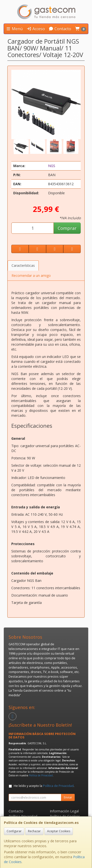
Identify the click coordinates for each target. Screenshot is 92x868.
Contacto (60, 29)
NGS (52, 166)
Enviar (68, 797)
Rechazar (34, 831)
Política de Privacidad (41, 775)
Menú (14, 29)
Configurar (14, 831)
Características (23, 265)
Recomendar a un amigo (31, 275)
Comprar (67, 228)
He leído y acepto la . (44, 786)
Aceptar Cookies (59, 831)
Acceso (36, 29)
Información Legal (64, 811)
